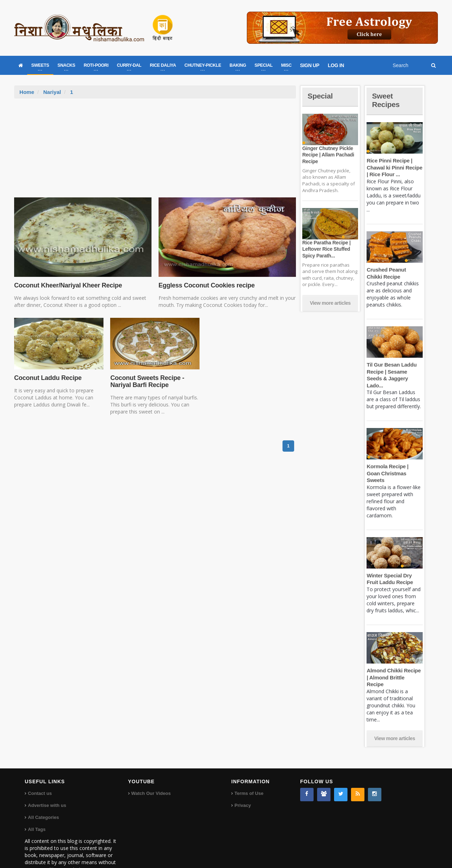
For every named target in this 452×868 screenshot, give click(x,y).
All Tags (37, 808)
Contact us (40, 772)
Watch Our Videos (151, 772)
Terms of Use (249, 772)
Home (27, 92)
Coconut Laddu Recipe (47, 378)
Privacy (243, 784)
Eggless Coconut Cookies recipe (206, 285)
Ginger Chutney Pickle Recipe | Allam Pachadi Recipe (328, 155)
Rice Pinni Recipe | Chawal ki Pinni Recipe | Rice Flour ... (394, 167)
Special (321, 96)
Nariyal (52, 92)
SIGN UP (310, 65)
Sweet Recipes (386, 100)
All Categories (43, 796)
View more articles (330, 303)
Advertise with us (47, 784)
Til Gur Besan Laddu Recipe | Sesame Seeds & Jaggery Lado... (394, 371)
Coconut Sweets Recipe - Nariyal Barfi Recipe (147, 381)
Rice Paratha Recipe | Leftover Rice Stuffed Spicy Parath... (326, 249)
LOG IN (336, 65)
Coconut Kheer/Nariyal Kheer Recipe (67, 285)
